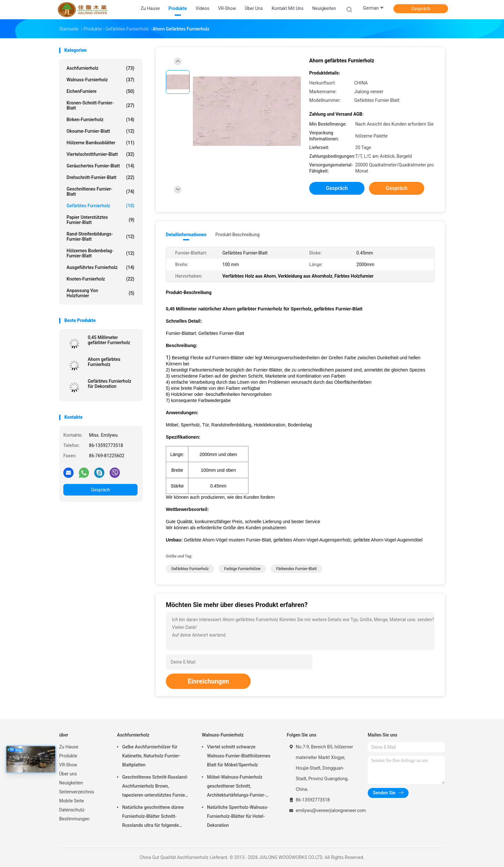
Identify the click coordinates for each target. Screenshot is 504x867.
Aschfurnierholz (100, 68)
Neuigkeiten (71, 783)
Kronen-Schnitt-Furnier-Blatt (100, 105)
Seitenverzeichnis (77, 792)
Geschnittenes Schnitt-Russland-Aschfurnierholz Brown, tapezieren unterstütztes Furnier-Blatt (155, 787)
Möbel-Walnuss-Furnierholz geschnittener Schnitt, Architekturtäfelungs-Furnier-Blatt (236, 787)
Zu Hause (69, 747)
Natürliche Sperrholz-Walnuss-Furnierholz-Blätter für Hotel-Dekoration (238, 816)
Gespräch (421, 9)
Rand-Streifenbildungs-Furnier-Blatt (100, 237)
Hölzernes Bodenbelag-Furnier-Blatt (100, 253)
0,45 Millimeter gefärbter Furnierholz (109, 340)
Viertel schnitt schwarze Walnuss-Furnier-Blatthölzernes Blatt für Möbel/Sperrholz (239, 756)
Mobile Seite (72, 801)
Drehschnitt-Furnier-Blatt (100, 177)
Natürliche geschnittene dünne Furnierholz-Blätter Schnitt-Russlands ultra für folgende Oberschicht (153, 817)
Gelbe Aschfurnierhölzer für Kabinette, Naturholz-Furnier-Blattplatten (151, 756)
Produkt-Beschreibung (238, 235)
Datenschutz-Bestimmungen (74, 814)
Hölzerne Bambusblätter (100, 143)
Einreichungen (208, 681)
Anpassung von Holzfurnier (100, 293)
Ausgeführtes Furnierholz (100, 267)
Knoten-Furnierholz (100, 279)
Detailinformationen (186, 235)
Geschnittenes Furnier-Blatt (100, 192)
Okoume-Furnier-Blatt (100, 131)
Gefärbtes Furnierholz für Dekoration (110, 384)
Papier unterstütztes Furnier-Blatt (100, 220)
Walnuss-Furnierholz (100, 80)
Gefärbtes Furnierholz (100, 206)
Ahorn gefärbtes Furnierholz (104, 362)
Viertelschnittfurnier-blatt (100, 154)
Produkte (68, 756)
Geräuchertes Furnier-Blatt (100, 166)
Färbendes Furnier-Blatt (296, 569)
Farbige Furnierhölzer (242, 569)
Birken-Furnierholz (100, 120)
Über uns (68, 774)
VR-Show (68, 765)
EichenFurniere (100, 91)
